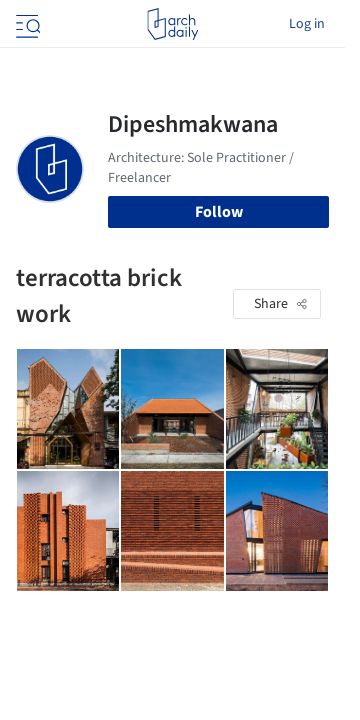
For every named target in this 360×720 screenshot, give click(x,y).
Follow (219, 212)
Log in (307, 24)
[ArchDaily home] (172, 24)
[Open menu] (26, 24)
